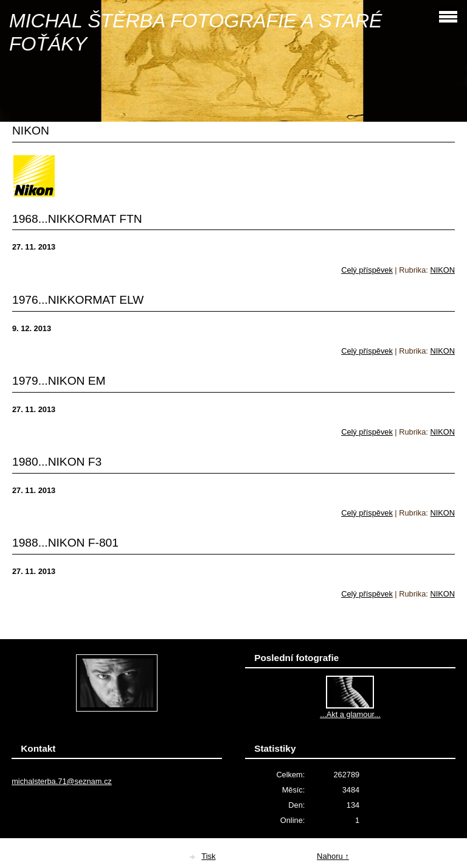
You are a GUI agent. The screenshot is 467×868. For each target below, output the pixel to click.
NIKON (442, 270)
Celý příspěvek (367, 270)
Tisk (208, 856)
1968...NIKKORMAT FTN (77, 219)
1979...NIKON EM (59, 381)
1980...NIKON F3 (57, 462)
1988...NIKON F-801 (65, 543)
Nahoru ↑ (333, 856)
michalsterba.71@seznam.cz (62, 781)
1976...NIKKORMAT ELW (78, 300)
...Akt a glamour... (350, 714)
